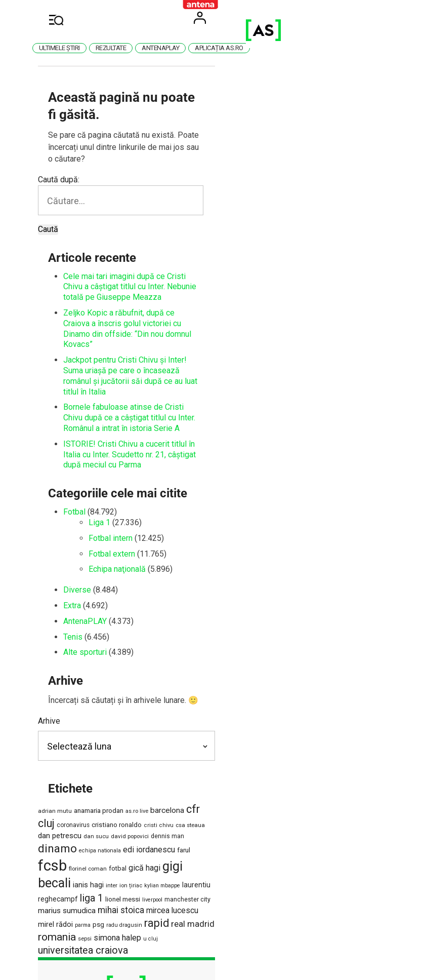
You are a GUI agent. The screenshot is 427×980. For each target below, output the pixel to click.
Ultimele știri (135, 48)
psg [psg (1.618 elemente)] (262, 759)
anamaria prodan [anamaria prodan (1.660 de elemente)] (125, 697)
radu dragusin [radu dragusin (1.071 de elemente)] (288, 759)
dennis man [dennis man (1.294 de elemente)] (242, 713)
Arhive (75, 608)
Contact (160, 830)
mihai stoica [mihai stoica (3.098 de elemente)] (122, 758)
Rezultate (187, 48)
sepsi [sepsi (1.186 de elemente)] (140, 772)
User (348, 18)
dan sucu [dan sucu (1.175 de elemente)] (170, 713)
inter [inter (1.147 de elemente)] (342, 731)
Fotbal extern (138, 440)
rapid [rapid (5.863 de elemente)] (321, 757)
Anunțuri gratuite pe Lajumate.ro (298, 848)
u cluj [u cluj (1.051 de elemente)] (206, 773)
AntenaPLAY (111, 508)
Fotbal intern (137, 425)
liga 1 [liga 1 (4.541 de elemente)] (201, 744)
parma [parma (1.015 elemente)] (247, 759)
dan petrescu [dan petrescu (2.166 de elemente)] (134, 712)
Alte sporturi (111, 539)
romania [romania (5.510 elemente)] (113, 771)
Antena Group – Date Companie (299, 830)
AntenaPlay (236, 48)
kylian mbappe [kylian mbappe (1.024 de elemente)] (97, 745)
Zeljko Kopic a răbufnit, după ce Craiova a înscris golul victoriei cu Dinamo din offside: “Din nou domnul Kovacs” (205, 268)
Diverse (103, 477)
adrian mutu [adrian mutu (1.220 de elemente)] (81, 698)
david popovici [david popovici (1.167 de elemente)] (204, 713)
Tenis (99, 523)
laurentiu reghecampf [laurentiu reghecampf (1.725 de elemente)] (152, 744)
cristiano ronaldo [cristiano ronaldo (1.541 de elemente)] (307, 698)
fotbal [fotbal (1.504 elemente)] (200, 731)
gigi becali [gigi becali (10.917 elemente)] (273, 729)
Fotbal (101, 399)
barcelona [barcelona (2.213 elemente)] (194, 697)
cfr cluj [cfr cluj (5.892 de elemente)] (229, 696)
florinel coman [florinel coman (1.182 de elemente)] (170, 731)
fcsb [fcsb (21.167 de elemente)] (135, 728)
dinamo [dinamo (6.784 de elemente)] (280, 711)
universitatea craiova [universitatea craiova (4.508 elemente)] (261, 771)
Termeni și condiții (106, 830)
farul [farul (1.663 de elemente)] (112, 730)
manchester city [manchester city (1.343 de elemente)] (297, 745)
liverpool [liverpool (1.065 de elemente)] (262, 745)
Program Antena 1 (202, 867)
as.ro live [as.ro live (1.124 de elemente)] (163, 698)
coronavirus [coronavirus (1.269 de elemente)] (264, 698)
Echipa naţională (143, 456)
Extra (98, 493)
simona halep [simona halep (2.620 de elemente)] (173, 772)
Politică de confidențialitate (191, 848)
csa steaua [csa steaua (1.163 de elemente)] (96, 713)
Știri (249, 867)
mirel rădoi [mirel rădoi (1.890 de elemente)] (219, 759)
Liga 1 (126, 409)
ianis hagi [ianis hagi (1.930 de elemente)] (318, 730)
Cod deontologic (210, 830)
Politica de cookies (106, 848)
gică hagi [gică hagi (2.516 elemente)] (227, 730)
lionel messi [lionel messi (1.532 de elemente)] (232, 745)
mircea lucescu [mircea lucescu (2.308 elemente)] (174, 759)
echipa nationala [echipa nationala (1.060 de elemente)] (323, 713)
